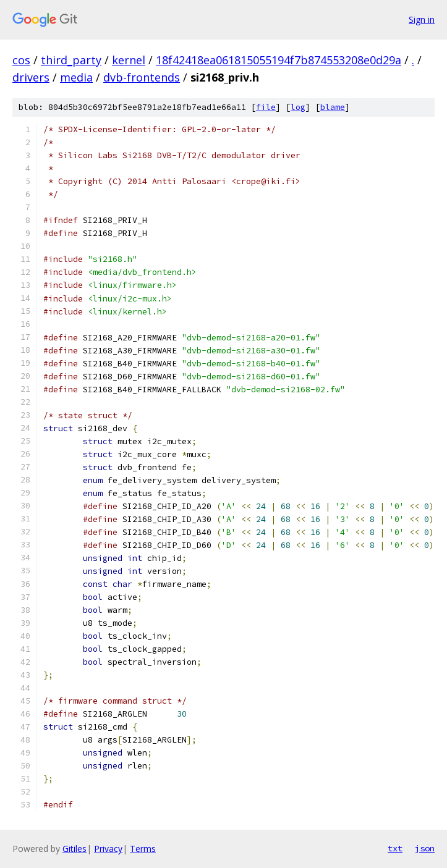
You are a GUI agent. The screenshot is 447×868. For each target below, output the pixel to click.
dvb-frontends (142, 77)
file (266, 107)
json (425, 848)
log (298, 107)
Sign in (422, 19)
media (76, 77)
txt (395, 848)
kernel (129, 60)
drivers (31, 77)
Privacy (108, 849)
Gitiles (74, 849)
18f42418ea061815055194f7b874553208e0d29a (279, 60)
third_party (71, 60)
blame (333, 107)
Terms (143, 849)
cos (21, 60)
